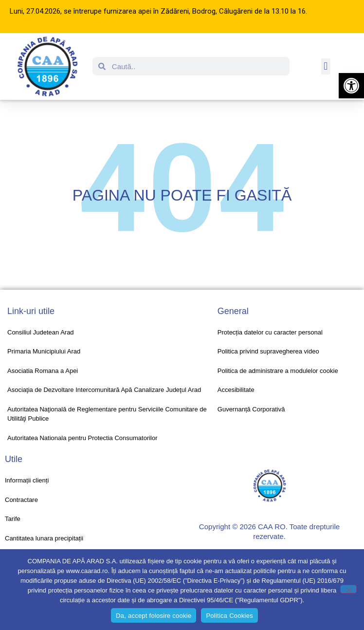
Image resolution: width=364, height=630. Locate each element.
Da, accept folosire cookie (154, 616)
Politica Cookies (229, 616)
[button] (351, 86)
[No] (348, 589)
